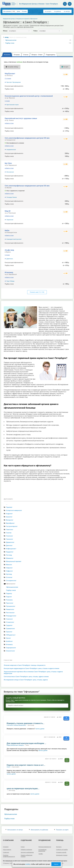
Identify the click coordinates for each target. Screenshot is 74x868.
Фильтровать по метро (14, 830)
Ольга (8, 767)
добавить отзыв (9, 123)
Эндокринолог (11, 648)
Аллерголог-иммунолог (14, 510)
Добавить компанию (26, 850)
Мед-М (8, 211)
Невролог (9, 568)
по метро (67, 11)
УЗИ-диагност (11, 635)
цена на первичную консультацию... (23, 789)
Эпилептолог (11, 651)
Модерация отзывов (62, 855)
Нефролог (9, 571)
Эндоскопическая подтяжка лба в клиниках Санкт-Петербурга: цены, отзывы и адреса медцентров (33, 673)
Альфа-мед (9, 250)
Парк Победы (10, 281)
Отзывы (24, 11)
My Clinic (8, 163)
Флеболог (9, 641)
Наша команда (7, 850)
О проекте (6, 847)
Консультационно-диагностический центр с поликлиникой (29, 96)
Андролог (9, 514)
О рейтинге (6, 852)
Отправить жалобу (61, 852)
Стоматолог (10, 622)
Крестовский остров (12, 105)
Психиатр (9, 600)
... (7, 504)
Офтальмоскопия (11, 40)
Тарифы (41, 854)
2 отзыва (7, 101)
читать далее (40, 729)
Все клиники (9, 11)
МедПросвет (10, 74)
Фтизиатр (9, 645)
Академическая (11, 150)
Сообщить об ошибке (62, 850)
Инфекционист (11, 549)
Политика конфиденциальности (9, 856)
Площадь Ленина (12, 197)
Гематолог (10, 530)
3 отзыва (7, 255)
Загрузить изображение (27, 852)
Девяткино (10, 259)
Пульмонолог (11, 606)
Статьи (23, 847)
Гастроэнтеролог (12, 526)
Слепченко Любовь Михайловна (16, 725)
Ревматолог (10, 609)
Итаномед (9, 272)
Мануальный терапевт (14, 561)
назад (16, 37)
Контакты (59, 847)
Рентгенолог (10, 613)
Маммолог (10, 558)
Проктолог (10, 603)
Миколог (9, 565)
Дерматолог (10, 542)
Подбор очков (10, 43)
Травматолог (10, 629)
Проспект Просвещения (14, 82)
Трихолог (9, 632)
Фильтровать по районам (38, 830)
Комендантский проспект (14, 239)
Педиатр (9, 594)
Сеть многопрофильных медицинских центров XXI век (27, 138)
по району (57, 11)
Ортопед (9, 574)
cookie (28, 864)
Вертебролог (10, 523)
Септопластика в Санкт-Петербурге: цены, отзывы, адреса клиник (26, 677)
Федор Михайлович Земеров (15, 745)
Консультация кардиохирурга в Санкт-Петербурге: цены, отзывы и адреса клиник (32, 668)
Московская (10, 172)
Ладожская (10, 220)
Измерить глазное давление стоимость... (26, 723)
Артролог (9, 517)
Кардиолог (10, 552)
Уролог (8, 638)
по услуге (48, 11)
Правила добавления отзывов (26, 856)
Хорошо (56, 864)
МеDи (7, 230)
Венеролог (10, 520)
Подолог (9, 597)
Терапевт (9, 507)
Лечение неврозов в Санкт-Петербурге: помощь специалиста (25, 665)
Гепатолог (9, 536)
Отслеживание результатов (42, 850)
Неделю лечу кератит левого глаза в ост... (26, 765)
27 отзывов (8, 79)
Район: (36, 31)
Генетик (9, 533)
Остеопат (9, 577)
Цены (18, 11)
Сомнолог (9, 619)
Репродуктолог (11, 616)
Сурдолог (9, 625)
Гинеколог (10, 539)
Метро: (5, 31)
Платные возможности (45, 847)
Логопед (9, 555)
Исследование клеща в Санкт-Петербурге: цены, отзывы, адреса (26, 680)
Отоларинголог (11, 581)
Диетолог (9, 546)
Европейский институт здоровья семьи (21, 118)
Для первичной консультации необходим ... (26, 743)
